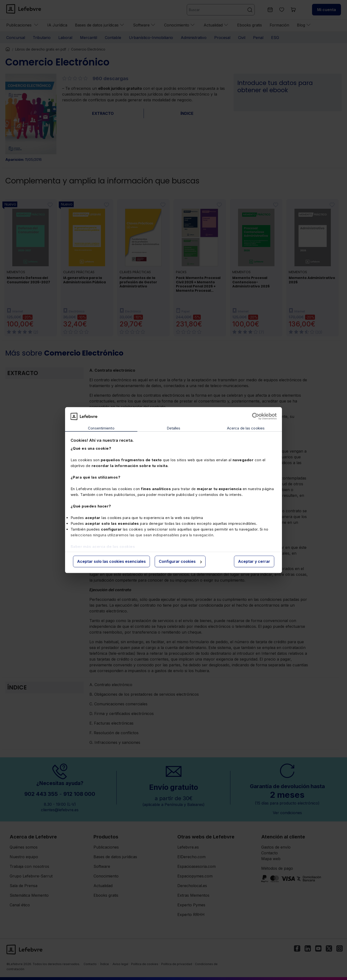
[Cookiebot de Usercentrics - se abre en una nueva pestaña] (256, 416)
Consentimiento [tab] (101, 428)
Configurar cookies (180, 562)
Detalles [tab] (174, 428)
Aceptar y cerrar (254, 562)
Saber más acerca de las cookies (103, 547)
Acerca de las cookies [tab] (246, 428)
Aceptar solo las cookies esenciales (111, 562)
